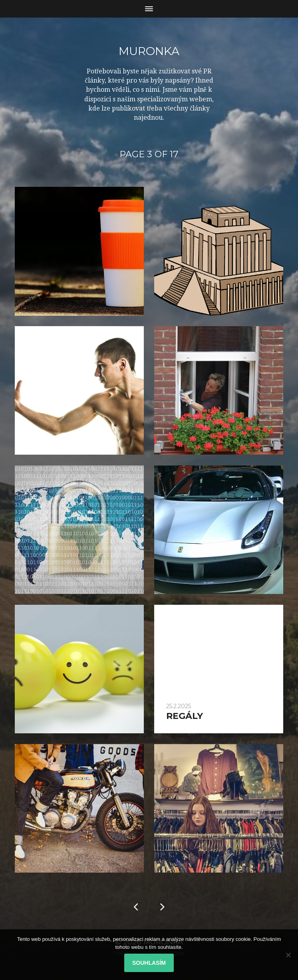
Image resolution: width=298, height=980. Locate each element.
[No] (288, 955)
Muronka (149, 51)
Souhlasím (149, 963)
